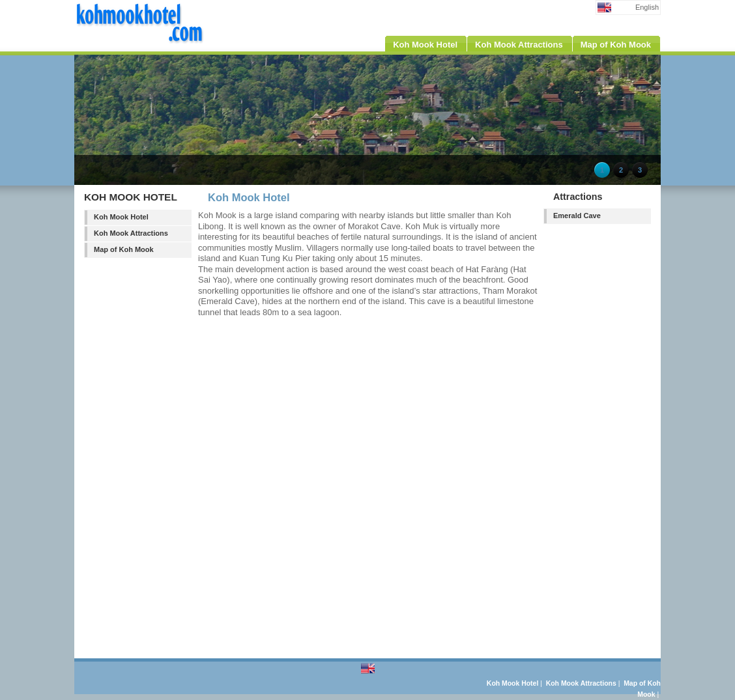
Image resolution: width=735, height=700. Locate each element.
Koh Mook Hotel (121, 217)
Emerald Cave (577, 216)
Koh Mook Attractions (131, 233)
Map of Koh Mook (124, 249)
